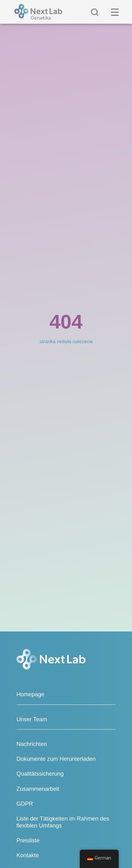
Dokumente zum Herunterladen (56, 759)
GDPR (25, 804)
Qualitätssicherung (40, 774)
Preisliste (28, 840)
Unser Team (32, 719)
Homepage (30, 694)
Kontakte (28, 855)
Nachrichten (32, 744)
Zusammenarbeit (38, 789)
